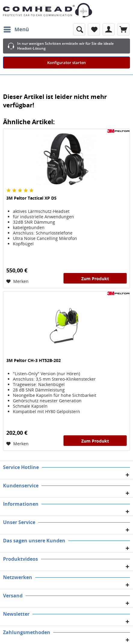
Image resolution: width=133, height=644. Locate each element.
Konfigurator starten (66, 63)
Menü (16, 29)
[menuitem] (16, 29)
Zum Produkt (95, 279)
